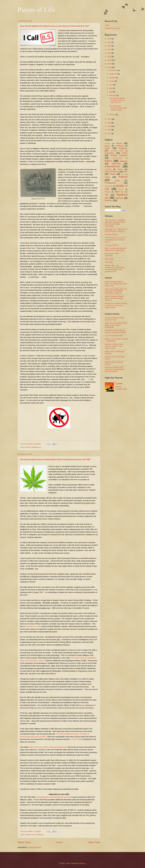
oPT (126, 172)
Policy (107, 177)
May (111, 88)
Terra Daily (109, 262)
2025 (109, 42)
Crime (125, 153)
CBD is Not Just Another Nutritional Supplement (48, 747)
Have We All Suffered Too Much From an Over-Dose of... (117, 100)
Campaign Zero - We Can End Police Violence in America (116, 230)
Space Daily (109, 259)
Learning (108, 169)
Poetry (123, 174)
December (113, 70)
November (113, 74)
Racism (121, 189)
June (111, 85)
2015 (109, 126)
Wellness (40, 835)
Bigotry (107, 146)
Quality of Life (31, 835)
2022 (109, 53)
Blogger (83, 863)
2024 (109, 46)
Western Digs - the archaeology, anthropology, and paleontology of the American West (115, 268)
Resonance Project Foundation (112, 255)
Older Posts (94, 842)
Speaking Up (36, 447)
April (111, 92)
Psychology (109, 186)
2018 (109, 67)
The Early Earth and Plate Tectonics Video (114, 319)
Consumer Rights (117, 151)
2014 (109, 130)
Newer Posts (24, 842)
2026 (109, 39)
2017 (109, 119)
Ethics (108, 161)
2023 (109, 49)
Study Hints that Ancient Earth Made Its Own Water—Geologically (116, 325)
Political (123, 177)
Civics (107, 148)
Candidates (120, 146)
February (113, 95)
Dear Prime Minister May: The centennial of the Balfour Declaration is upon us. (116, 291)
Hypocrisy (116, 164)
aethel (120, 384)
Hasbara (124, 161)
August (112, 81)
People (112, 174)
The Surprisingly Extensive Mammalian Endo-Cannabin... (118, 108)
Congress (123, 148)
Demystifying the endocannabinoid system (53, 797)
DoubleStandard (117, 158)
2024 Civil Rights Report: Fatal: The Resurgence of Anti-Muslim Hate (116, 284)
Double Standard (119, 155)
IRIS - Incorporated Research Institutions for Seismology (116, 249)
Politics (117, 180)
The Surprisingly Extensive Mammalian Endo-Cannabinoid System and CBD (55, 459)
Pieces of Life (36, 10)
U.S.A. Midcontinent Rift (114, 336)
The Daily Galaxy (111, 234)
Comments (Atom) (34, 847)
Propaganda (110, 183)
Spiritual (119, 198)
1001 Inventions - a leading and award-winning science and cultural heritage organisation (115, 223)
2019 (109, 64)
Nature (120, 169)
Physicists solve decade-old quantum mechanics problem (115, 331)
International (112, 166)
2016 (109, 123)
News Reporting (112, 172)
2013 (109, 133)
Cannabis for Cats (33, 626)
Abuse (28, 447)
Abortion (108, 143)
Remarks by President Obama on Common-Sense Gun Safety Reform (116, 306)
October (112, 78)
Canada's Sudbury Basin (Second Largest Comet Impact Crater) (114, 346)
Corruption (109, 153)
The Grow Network (112, 245)
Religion (108, 192)
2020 (109, 60)
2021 (109, 57)
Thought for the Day (112, 28)
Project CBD (76, 739)
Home (59, 842)
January (112, 115)
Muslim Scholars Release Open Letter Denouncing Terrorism (114, 298)
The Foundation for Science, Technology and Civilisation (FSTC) (115, 240)
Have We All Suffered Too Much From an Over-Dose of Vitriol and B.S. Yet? (54, 26)
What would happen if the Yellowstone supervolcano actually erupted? (114, 369)
